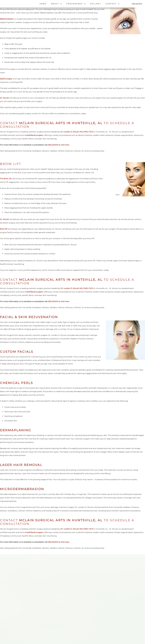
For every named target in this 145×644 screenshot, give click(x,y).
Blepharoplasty (7, 19)
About (56, 4)
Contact (113, 4)
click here (65, 145)
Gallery (96, 4)
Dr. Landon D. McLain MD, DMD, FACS (77, 132)
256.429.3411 (137, 4)
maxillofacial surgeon (34, 135)
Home (43, 4)
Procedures (76, 4)
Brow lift (4, 229)
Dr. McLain (5, 98)
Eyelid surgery (6, 79)
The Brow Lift (6, 179)
